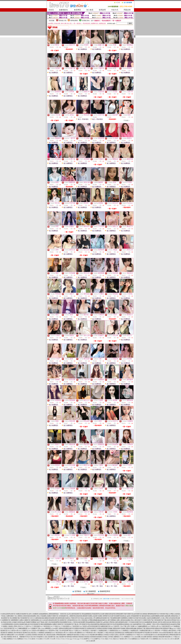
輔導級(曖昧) (74, 21)
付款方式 (115, 10)
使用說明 (102, 10)
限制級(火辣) (63, 21)
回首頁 (51, 10)
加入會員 (90, 10)
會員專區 (77, 10)
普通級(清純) (86, 21)
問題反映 (127, 10)
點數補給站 (64, 10)
